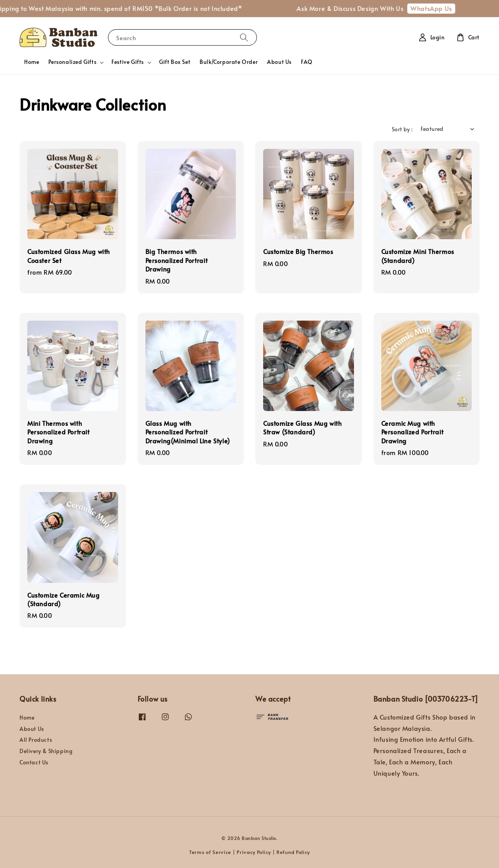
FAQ (307, 62)
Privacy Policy (254, 852)
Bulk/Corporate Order (229, 62)
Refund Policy (293, 852)
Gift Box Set (175, 62)
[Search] (244, 37)
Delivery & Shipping (46, 751)
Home (32, 62)
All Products (36, 740)
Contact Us (34, 762)
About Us (279, 62)
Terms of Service (210, 852)
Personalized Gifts (72, 62)
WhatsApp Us (436, 8)
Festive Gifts (128, 62)
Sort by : (402, 129)
